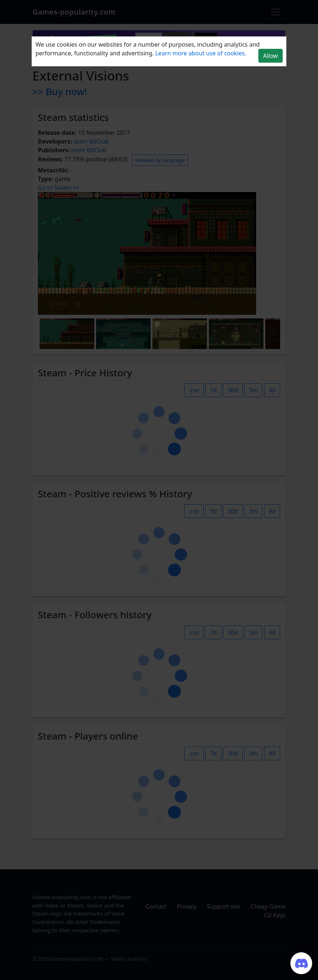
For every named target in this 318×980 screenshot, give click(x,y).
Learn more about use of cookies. (201, 53)
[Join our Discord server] (301, 963)
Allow (270, 56)
